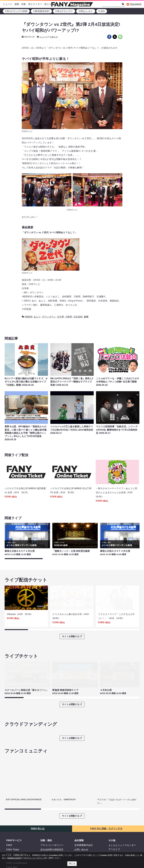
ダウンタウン (49, 317)
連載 (17, 4)
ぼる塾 (61, 317)
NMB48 (29, 317)
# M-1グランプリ (64, 11)
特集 (24, 4)
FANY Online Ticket (16, 832)
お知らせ (54, 37)
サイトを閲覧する (72, 632)
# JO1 (102, 11)
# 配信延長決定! (41, 11)
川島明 (69, 317)
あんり (37, 317)
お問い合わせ (81, 828)
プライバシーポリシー (52, 823)
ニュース (7, 4)
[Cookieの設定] (14, 858)
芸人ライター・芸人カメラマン (44, 4)
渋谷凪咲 (78, 317)
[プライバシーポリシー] (35, 858)
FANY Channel (14, 836)
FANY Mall (12, 845)
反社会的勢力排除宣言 (52, 828)
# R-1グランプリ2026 (16, 11)
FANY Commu (14, 850)
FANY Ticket (13, 828)
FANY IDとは (38, 806)
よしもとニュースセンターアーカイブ (122, 825)
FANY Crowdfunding (17, 841)
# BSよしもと (86, 11)
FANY (9, 823)
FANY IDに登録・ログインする (106, 806)
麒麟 (86, 317)
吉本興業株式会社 (84, 823)
